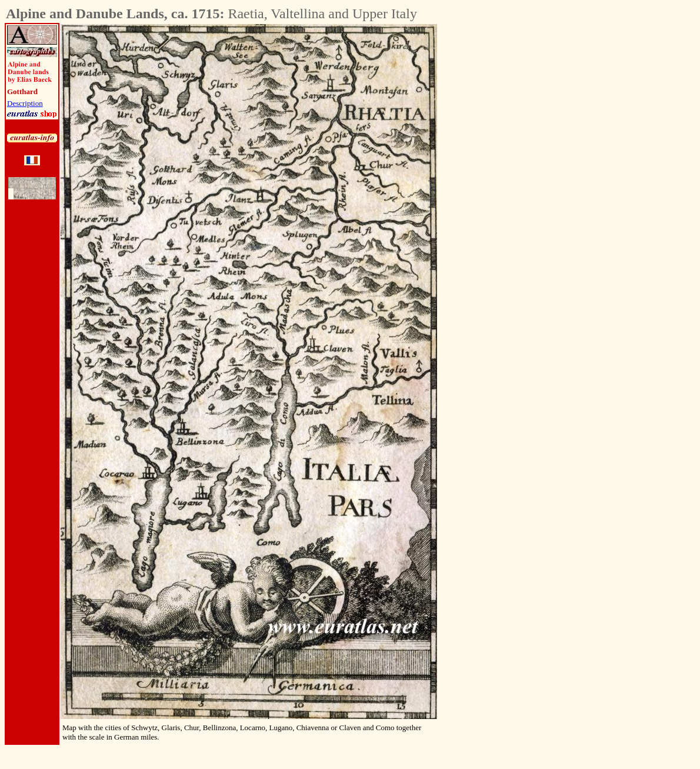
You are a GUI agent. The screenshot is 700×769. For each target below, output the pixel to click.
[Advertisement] (502, 201)
